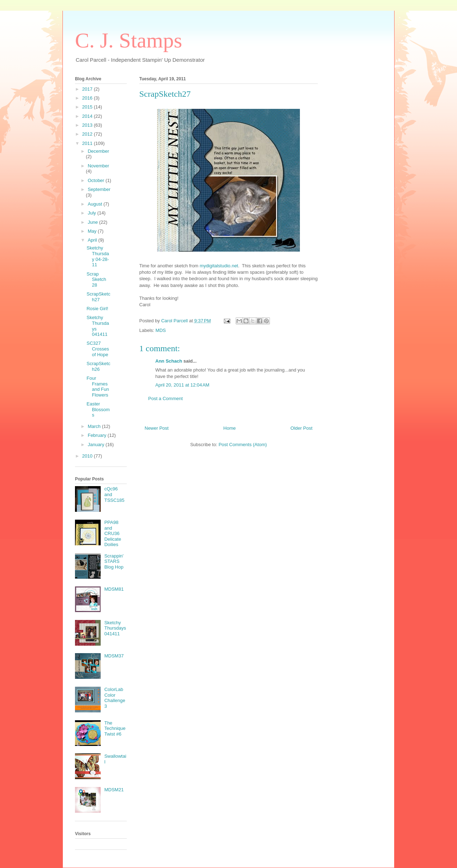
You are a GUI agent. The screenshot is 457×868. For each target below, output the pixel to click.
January (97, 445)
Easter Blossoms (98, 409)
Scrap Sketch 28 (96, 279)
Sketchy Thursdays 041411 (115, 628)
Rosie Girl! (97, 309)
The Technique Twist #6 (115, 728)
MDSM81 (114, 589)
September (99, 189)
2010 (88, 456)
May (93, 231)
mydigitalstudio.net (219, 266)
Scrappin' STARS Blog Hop (114, 561)
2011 (88, 143)
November (99, 166)
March (95, 426)
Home (230, 428)
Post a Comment (165, 398)
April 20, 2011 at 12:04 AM (182, 385)
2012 (88, 134)
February (98, 435)
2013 (88, 125)
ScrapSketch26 (98, 366)
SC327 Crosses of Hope (98, 349)
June (94, 222)
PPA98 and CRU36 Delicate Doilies (113, 533)
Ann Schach (169, 361)
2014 (88, 116)
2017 (88, 89)
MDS (161, 330)
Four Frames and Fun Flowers (98, 387)
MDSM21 (114, 790)
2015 (88, 107)
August (96, 204)
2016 (88, 98)
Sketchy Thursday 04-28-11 (98, 256)
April (93, 240)
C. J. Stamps (129, 40)
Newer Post (157, 428)
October (97, 180)
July (93, 213)
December (99, 151)
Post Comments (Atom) (243, 445)
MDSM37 (114, 656)
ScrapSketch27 (98, 297)
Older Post (302, 428)
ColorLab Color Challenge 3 (115, 698)
